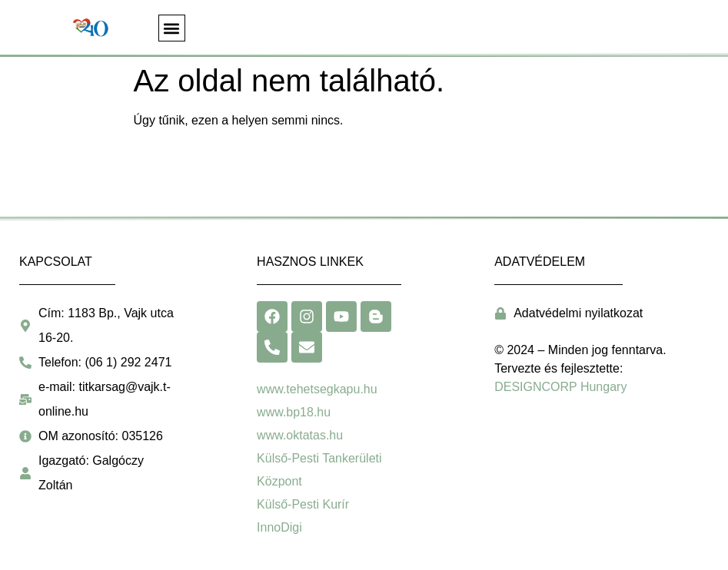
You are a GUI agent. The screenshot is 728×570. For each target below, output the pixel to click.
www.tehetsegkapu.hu (317, 389)
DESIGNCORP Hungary (560, 387)
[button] (172, 28)
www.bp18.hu (294, 412)
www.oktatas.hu (300, 435)
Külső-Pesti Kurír (303, 504)
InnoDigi (279, 527)
